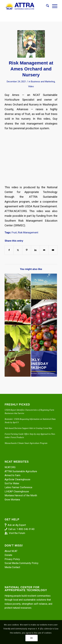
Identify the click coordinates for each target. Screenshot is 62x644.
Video (31, 86)
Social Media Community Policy (22, 563)
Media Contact (12, 567)
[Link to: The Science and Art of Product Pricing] (44, 338)
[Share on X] (18, 250)
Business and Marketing (43, 82)
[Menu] (53, 6)
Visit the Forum (17, 533)
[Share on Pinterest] (27, 250)
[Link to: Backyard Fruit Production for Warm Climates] (44, 312)
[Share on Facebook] (9, 250)
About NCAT (11, 551)
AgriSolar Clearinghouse (17, 479)
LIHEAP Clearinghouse (17, 491)
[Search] (46, 6)
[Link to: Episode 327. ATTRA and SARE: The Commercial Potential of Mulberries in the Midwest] (18, 364)
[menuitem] (46, 6)
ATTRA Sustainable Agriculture (21, 471)
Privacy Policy (12, 559)
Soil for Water (12, 483)
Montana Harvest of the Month (21, 495)
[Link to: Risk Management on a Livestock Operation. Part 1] (44, 364)
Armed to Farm (12, 475)
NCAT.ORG (10, 467)
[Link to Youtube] (53, 250)
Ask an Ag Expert (17, 525)
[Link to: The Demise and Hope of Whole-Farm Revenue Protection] (44, 286)
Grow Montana (12, 500)
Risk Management (28, 233)
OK (31, 638)
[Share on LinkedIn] (35, 250)
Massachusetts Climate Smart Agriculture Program (26, 443)
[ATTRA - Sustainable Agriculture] (26, 6)
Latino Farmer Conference (18, 487)
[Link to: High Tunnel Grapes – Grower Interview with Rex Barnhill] (18, 286)
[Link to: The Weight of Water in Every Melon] (18, 312)
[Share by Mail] (44, 250)
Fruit (14, 233)
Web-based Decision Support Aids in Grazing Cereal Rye (28, 428)
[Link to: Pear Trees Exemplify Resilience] (18, 338)
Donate (8, 555)
